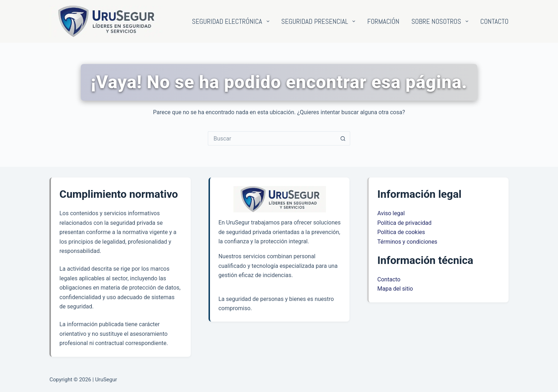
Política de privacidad (404, 223)
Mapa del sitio (395, 289)
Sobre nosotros (441, 21)
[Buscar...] (272, 138)
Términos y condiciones (407, 242)
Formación (383, 21)
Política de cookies (401, 232)
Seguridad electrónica (232, 21)
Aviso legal (391, 213)
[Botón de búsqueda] (343, 138)
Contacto (494, 21)
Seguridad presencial (320, 21)
